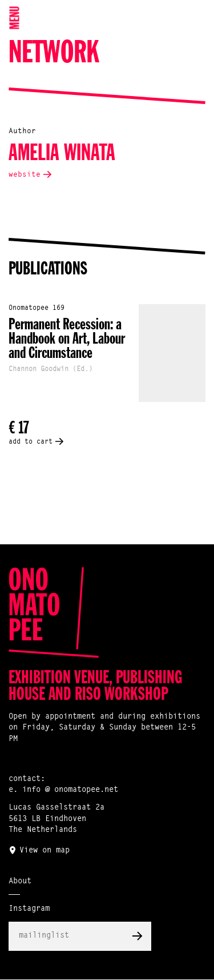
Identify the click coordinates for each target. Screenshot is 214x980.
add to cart (31, 442)
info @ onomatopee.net (70, 790)
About (20, 882)
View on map (45, 851)
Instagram (29, 909)
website (25, 175)
